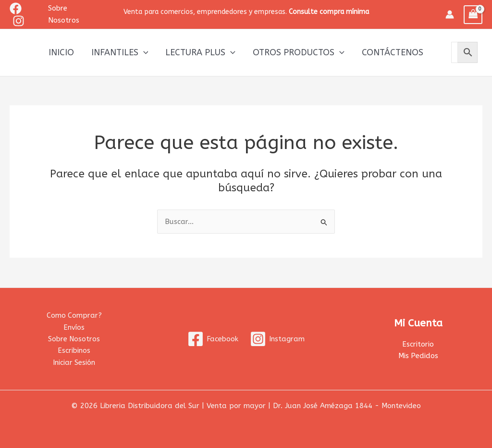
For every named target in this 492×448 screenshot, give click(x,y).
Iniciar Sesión (74, 362)
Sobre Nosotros (74, 338)
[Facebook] (16, 8)
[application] (143, 52)
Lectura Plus (200, 52)
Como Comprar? (74, 314)
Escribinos (74, 350)
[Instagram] (18, 21)
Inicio (61, 52)
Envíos (74, 326)
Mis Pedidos (418, 355)
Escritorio (418, 344)
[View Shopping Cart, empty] (473, 15)
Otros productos (299, 52)
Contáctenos (393, 52)
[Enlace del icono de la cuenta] (450, 14)
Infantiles (120, 52)
